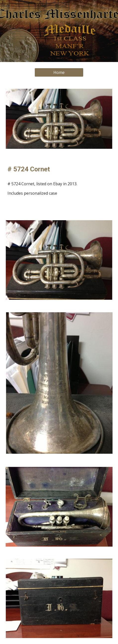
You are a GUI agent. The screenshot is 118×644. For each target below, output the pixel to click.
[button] (6, 7)
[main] (59, 169)
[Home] (59, 72)
